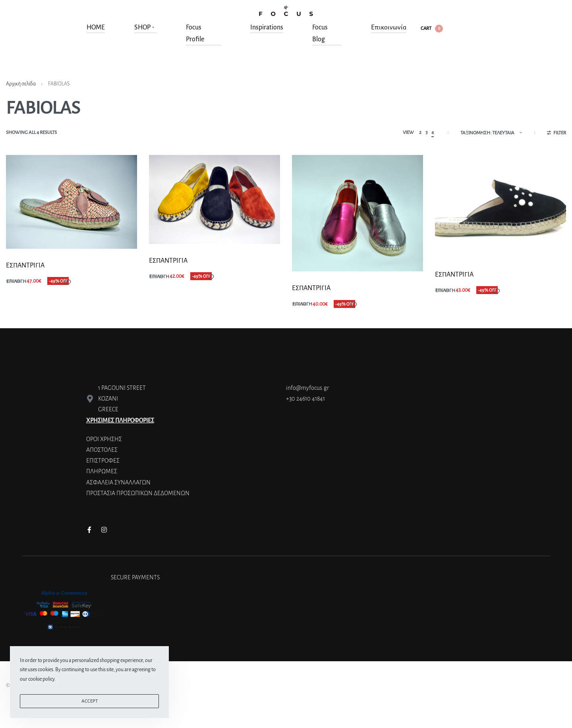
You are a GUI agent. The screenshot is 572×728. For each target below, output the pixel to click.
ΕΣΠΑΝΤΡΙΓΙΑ (454, 275)
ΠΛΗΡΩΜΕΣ (102, 471)
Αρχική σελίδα (21, 84)
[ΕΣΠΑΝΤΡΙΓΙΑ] (500, 206)
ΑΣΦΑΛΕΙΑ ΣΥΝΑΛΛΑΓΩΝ (118, 482)
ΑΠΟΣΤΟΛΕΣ (102, 450)
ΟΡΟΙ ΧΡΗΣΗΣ (104, 439)
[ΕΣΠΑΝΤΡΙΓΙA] (71, 202)
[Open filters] (557, 134)
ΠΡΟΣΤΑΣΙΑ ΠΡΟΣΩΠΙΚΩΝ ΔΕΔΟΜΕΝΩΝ (138, 493)
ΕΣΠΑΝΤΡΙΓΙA (25, 265)
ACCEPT (90, 701)
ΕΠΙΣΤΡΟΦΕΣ (103, 461)
